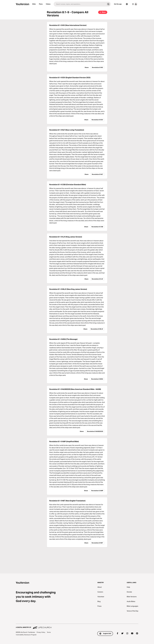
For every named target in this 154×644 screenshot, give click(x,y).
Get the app (118, 4)
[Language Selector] (127, 4)
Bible (34, 4)
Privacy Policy (41, 632)
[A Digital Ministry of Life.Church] (77, 626)
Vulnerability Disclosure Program (26, 635)
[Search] (80, 4)
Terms (49, 632)
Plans (41, 4)
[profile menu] (134, 4)
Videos (48, 4)
